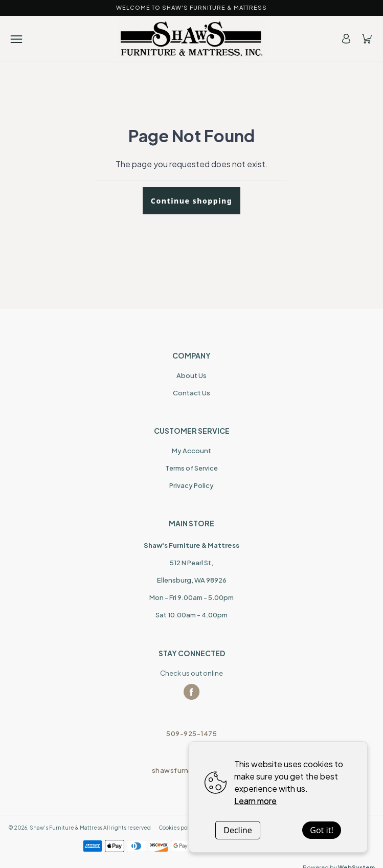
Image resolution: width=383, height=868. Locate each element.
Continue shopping (191, 201)
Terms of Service (191, 468)
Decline (238, 830)
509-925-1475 (191, 733)
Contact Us (191, 393)
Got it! (321, 830)
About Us (191, 375)
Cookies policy (177, 828)
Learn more (255, 801)
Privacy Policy (191, 485)
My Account (191, 451)
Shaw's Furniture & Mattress (66, 828)
